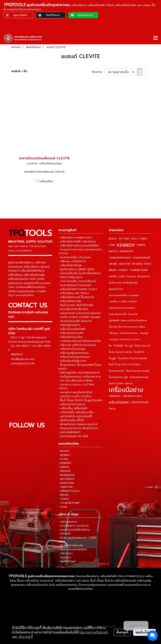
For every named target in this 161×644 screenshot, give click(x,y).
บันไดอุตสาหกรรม (129, 333)
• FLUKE (63, 459)
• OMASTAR (66, 487)
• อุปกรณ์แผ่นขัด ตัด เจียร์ (73, 436)
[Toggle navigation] (156, 38)
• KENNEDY (65, 463)
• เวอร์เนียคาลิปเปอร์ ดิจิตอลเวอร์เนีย (80, 341)
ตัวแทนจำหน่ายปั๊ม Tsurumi (123, 314)
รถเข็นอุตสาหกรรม (139, 377)
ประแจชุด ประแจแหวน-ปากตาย (125, 339)
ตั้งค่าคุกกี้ (122, 632)
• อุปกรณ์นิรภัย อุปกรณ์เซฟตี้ (75, 416)
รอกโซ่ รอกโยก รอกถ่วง (121, 383)
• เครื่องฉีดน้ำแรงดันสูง (72, 349)
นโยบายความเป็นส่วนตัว (94, 632)
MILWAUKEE (126, 251)
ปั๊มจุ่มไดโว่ (139, 352)
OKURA (113, 264)
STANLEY (123, 270)
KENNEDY (126, 245)
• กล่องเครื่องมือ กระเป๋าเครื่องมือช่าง (80, 273)
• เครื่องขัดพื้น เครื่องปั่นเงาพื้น (76, 412)
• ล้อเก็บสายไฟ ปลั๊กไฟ (71, 420)
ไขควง (112, 409)
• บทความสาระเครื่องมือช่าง (74, 530)
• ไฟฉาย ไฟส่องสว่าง (71, 277)
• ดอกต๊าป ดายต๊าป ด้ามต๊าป (75, 396)
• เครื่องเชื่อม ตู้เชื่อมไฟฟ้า (73, 408)
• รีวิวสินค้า (65, 534)
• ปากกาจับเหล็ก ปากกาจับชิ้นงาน (77, 281)
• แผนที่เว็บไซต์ (67, 561)
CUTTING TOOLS (128, 239)
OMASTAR (125, 264)
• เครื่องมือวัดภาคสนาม (72, 404)
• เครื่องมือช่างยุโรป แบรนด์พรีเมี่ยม (79, 246)
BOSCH (113, 239)
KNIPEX (141, 245)
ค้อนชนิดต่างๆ (116, 289)
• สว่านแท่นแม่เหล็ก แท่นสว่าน (75, 321)
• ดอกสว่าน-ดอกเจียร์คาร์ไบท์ (75, 392)
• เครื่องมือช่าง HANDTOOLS (75, 238)
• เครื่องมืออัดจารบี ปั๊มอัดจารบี (76, 297)
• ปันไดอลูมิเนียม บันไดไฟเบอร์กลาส (79, 373)
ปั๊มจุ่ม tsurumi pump (120, 352)
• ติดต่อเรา (65, 557)
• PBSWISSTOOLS (69, 491)
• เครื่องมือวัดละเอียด (71, 337)
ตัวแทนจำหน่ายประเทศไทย (122, 308)
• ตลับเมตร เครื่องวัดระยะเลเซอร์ (77, 345)
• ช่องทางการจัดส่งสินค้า (73, 549)
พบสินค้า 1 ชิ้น (19, 71)
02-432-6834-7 (21, 346)
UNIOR (112, 276)
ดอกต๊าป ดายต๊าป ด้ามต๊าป (123, 302)
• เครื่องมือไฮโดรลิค (70, 301)
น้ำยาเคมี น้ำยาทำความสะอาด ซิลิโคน (127, 327)
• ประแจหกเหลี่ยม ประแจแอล (75, 257)
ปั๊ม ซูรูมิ (129, 346)
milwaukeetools (142, 258)
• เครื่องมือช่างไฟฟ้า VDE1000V (77, 242)
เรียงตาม (98, 72)
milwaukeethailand (120, 258)
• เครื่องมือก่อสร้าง (69, 325)
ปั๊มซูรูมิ (112, 358)
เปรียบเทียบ (46, 181)
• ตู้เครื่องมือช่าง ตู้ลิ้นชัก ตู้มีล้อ (76, 269)
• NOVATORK (66, 483)
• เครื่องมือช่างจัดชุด (70, 265)
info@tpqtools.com (23, 359)
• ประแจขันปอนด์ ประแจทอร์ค (75, 285)
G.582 (112, 245)
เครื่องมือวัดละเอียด (132, 396)
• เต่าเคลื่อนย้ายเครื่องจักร (73, 309)
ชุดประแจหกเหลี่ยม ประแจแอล (124, 295)
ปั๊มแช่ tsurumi (117, 371)
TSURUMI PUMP (139, 270)
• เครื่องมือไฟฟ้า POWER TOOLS (78, 289)
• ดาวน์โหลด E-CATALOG (74, 526)
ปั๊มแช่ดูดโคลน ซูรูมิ (118, 377)
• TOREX (64, 499)
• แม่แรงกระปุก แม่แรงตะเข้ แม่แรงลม (80, 313)
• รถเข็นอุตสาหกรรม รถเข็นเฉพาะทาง (80, 377)
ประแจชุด (144, 333)
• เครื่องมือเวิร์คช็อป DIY (72, 361)
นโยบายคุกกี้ (26, 637)
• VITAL (63, 507)
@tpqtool (17, 354)
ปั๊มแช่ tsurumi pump (138, 371)
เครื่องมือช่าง (126, 390)
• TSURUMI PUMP (69, 503)
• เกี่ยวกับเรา (66, 553)
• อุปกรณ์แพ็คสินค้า (69, 432)
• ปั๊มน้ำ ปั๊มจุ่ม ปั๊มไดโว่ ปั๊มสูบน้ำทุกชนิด (80, 400)
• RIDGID (64, 495)
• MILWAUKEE (67, 475)
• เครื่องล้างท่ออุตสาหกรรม (74, 357)
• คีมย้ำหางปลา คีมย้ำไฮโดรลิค (76, 305)
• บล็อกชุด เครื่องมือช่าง (72, 261)
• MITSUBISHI (66, 479)
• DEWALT (65, 455)
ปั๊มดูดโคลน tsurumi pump (132, 358)
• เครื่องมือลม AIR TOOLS (74, 293)
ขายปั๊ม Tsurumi (127, 276)
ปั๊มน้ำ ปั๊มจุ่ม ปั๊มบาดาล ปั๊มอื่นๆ (125, 365)
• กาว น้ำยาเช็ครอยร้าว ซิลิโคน (76, 381)
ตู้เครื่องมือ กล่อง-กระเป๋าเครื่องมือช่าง (128, 321)
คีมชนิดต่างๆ (144, 276)
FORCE (143, 239)
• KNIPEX (64, 467)
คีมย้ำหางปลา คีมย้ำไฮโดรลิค (123, 283)
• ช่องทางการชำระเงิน (71, 545)
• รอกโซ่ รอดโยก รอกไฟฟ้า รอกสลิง (79, 317)
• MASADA (65, 471)
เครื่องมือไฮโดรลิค (140, 402)
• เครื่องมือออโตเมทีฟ (71, 333)
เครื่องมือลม (115, 396)
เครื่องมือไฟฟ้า (119, 402)
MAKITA (113, 251)
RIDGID (113, 270)
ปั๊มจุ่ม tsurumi (143, 346)
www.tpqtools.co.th (23, 363)
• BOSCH (64, 451)
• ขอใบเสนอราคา (68, 522)
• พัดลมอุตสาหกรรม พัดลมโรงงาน (79, 428)
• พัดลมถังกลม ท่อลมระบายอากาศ (78, 424)
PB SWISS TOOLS (142, 264)
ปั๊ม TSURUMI (116, 346)
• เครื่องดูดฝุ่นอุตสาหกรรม (74, 353)
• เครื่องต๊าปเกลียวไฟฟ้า (72, 329)
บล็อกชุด (113, 333)
